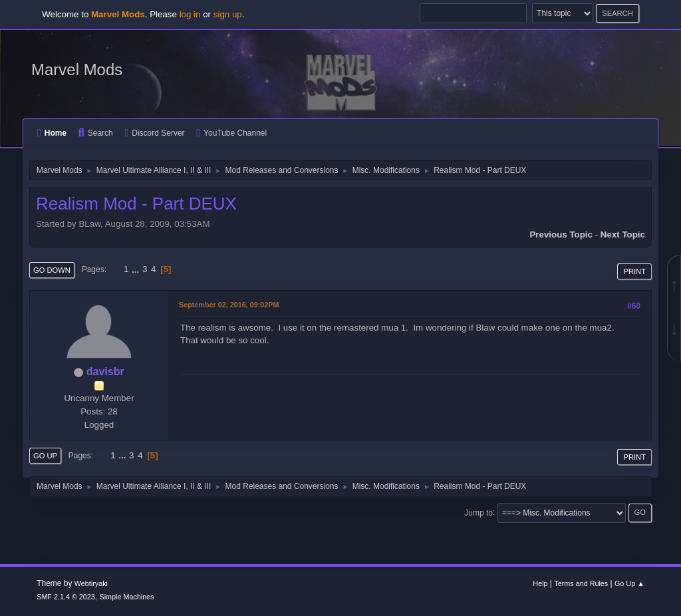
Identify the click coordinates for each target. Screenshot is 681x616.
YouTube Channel (231, 133)
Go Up (45, 456)
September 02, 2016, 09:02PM (229, 305)
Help (540, 583)
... (137, 269)
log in (190, 14)
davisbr (105, 372)
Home (52, 133)
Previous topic (561, 234)
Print (634, 271)
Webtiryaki (91, 583)
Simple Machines (127, 597)
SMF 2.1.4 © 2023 (66, 597)
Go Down (52, 270)
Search (96, 133)
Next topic (623, 234)
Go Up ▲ (629, 583)
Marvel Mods (77, 70)
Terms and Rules (581, 583)
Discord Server (154, 133)
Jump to (478, 512)
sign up (228, 14)
